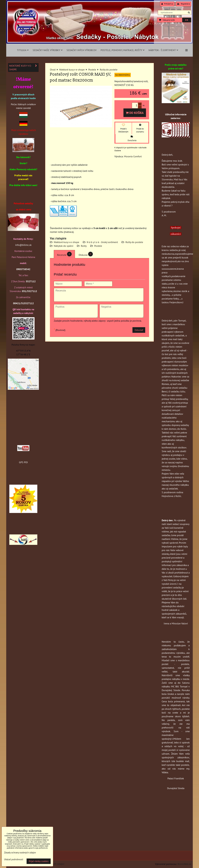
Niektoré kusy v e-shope (66, 242)
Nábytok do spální (64, 246)
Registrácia (184, 4)
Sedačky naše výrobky (48, 50)
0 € (187, 20)
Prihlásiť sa (167, 4)
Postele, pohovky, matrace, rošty (123, 50)
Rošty (84, 246)
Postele (98, 246)
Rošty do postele (134, 242)
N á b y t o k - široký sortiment (102, 242)
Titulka (23, 50)
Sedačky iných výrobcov (82, 50)
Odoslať (139, 330)
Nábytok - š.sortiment (163, 50)
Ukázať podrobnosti (14, 860)
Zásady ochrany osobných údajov (20, 853)
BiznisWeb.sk (184, 864)
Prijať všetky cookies (39, 861)
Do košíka (135, 113)
